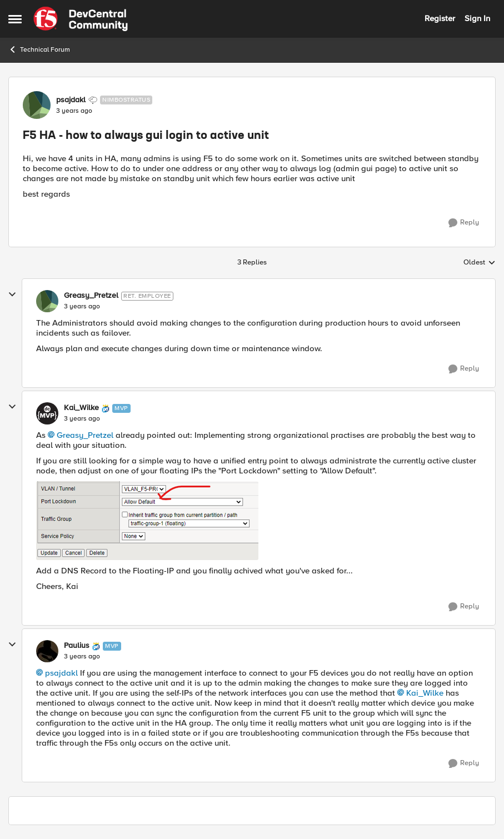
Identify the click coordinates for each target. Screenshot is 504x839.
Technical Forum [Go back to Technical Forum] (39, 49)
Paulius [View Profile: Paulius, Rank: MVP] (77, 646)
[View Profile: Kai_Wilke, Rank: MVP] (47, 413)
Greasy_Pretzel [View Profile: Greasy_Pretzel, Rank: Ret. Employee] (91, 296)
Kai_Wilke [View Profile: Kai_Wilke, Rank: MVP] (81, 408)
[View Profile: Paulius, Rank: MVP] (47, 651)
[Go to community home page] (81, 19)
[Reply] (464, 223)
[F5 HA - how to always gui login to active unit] (82, 307)
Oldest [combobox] (480, 263)
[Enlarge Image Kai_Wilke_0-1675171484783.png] (147, 521)
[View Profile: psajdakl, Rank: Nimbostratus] (37, 105)
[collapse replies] (12, 294)
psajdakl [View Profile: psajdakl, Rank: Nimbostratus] (71, 100)
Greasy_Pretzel (85, 435)
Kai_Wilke (425, 693)
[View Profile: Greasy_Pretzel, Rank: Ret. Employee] (47, 301)
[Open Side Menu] (15, 19)
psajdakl (61, 673)
